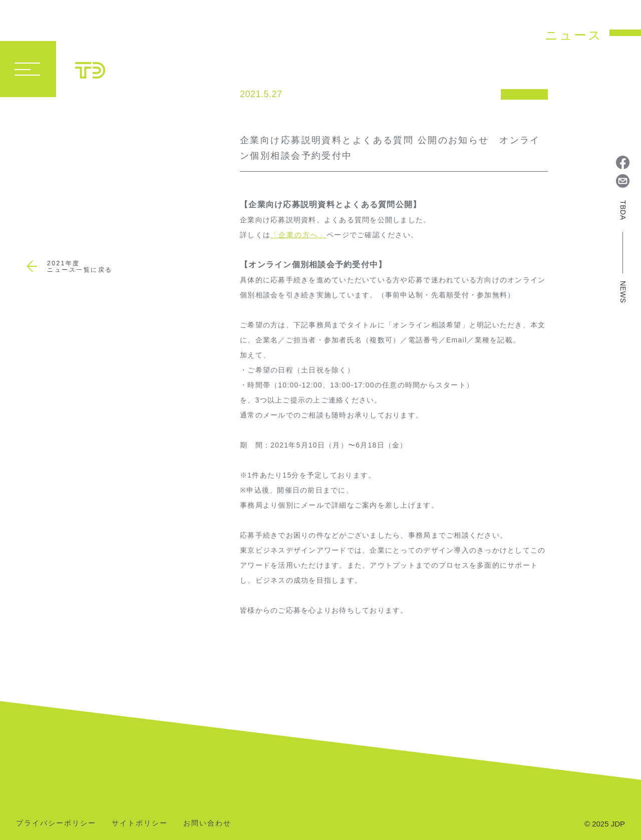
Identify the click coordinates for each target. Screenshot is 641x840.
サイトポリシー (140, 823)
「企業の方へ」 (298, 235)
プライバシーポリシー (56, 823)
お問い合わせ (207, 823)
